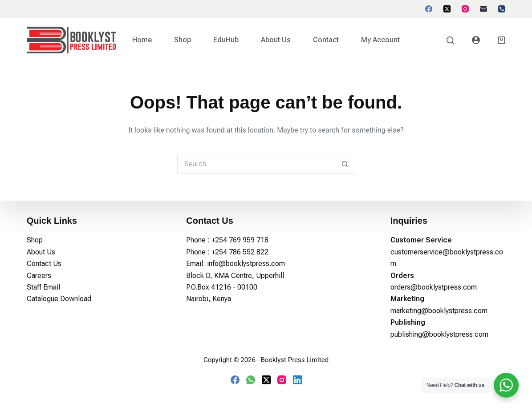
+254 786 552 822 (240, 252)
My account (380, 40)
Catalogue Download (59, 299)
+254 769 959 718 (240, 240)
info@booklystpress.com (246, 264)
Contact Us (44, 264)
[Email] (483, 9)
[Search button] (345, 164)
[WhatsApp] (251, 380)
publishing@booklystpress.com (439, 334)
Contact (326, 40)
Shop (183, 40)
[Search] (450, 40)
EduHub (226, 40)
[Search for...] (256, 164)
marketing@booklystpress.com (439, 311)
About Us (276, 40)
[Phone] (502, 9)
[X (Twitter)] (447, 9)
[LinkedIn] (297, 380)
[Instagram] (465, 9)
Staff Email (43, 287)
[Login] (476, 40)
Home (142, 40)
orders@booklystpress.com (434, 287)
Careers (39, 276)
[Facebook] (429, 9)
